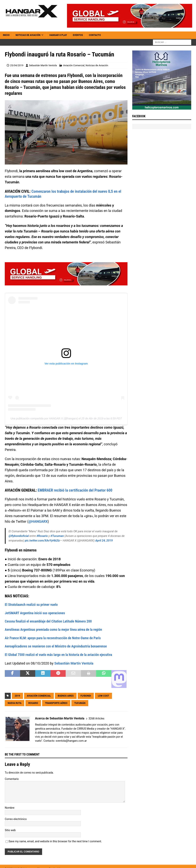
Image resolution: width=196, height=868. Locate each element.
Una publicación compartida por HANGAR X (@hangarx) (44, 418)
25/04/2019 (17, 65)
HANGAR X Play (58, 35)
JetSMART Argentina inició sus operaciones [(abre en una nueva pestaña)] (35, 613)
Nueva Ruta (15, 703)
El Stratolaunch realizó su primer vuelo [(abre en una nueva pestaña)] (31, 605)
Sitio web (10, 830)
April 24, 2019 (104, 541)
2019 (17, 696)
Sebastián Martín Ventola (43, 65)
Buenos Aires (66, 696)
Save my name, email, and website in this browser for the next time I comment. (55, 841)
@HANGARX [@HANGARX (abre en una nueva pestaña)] (38, 521)
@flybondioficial (19, 536)
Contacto (95, 35)
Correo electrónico (16, 819)
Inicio (6, 35)
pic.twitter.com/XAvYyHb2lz (42, 541)
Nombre (10, 808)
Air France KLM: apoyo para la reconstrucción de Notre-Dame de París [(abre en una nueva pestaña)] (53, 638)
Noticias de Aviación (28, 35)
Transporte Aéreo (56, 703)
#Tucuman (57, 536)
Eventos (78, 35)
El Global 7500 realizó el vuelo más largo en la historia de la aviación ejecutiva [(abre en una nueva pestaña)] (58, 655)
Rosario (33, 703)
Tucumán (80, 703)
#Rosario (42, 536)
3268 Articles (97, 718)
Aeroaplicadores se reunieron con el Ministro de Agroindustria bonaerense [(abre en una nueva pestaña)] (56, 646)
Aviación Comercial (74, 65)
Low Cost (103, 696)
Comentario (12, 779)
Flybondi (86, 696)
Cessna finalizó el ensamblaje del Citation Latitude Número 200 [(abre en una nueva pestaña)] (48, 621)
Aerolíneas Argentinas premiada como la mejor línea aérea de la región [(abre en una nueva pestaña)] (53, 630)
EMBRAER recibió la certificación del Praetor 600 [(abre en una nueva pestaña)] (75, 490)
